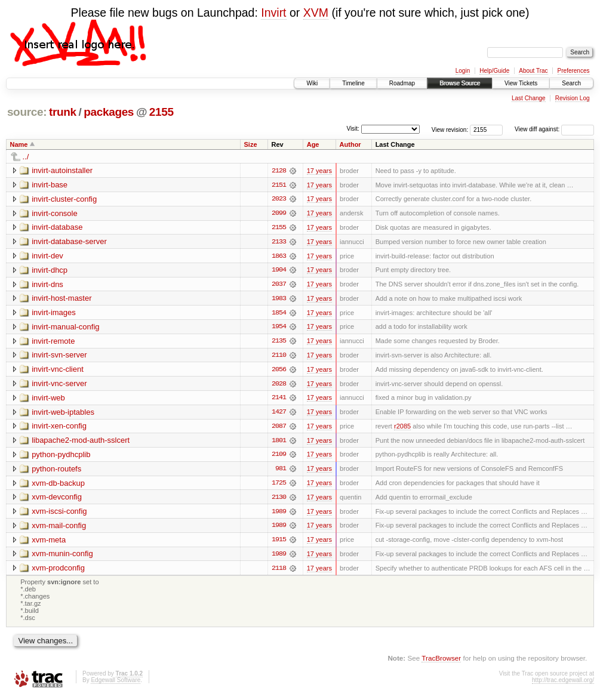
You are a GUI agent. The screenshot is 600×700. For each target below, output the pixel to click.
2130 (279, 500)
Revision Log (573, 98)
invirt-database (57, 228)
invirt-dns (47, 285)
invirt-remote (53, 342)
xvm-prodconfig (58, 571)
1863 (279, 257)
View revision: (450, 129)
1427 (279, 414)
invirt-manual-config (65, 328)
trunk (63, 112)
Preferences (574, 71)
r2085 (402, 428)
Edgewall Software (116, 684)
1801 (279, 443)
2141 (279, 400)
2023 (279, 199)
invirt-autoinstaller (62, 170)
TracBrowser (441, 662)
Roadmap (402, 83)
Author (350, 144)
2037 (279, 285)
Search (571, 83)
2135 (279, 343)
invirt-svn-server (59, 357)
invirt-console (55, 213)
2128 (279, 171)
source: (27, 112)
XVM (316, 13)
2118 (279, 572)
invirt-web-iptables (63, 414)
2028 (279, 386)
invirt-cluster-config (64, 199)
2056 (279, 371)
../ (26, 157)
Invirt (273, 13)
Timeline (353, 83)
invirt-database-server (69, 242)
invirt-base (50, 185)
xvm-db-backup (58, 485)
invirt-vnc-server (59, 385)
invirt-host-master (61, 299)
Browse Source (460, 83)
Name (19, 144)
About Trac (533, 71)
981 (281, 471)
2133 (279, 242)
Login (463, 71)
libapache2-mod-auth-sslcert (81, 442)
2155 (161, 112)
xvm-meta (49, 543)
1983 (279, 300)
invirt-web (48, 400)
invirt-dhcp (50, 271)
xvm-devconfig (57, 500)
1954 (279, 328)
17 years (319, 171)
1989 (279, 514)
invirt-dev (47, 256)
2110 (279, 357)
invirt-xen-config (59, 428)
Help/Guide (494, 71)
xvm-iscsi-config (59, 514)
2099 (279, 214)
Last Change (529, 98)
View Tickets (521, 83)
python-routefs (56, 471)
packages (109, 112)
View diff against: (554, 129)
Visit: (353, 129)
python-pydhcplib (61, 457)
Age (313, 144)
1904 (279, 271)
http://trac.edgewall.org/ (563, 684)
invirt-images (54, 314)
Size (251, 144)
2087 (279, 428)
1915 (279, 543)
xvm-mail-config (59, 528)
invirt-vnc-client (58, 371)
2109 (279, 457)
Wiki (312, 83)
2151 (279, 185)
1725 (279, 486)
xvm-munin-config (62, 557)
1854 (279, 314)
